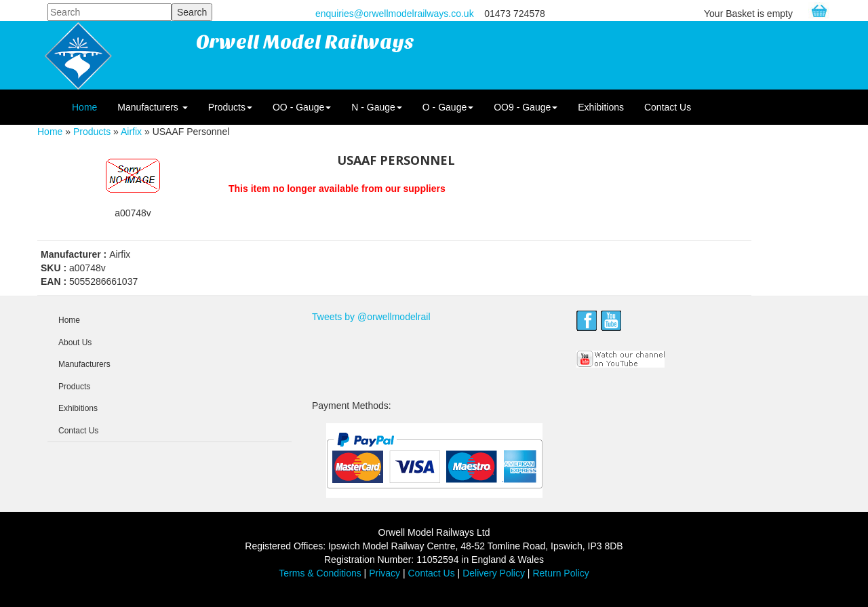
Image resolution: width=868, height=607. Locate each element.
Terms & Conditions (320, 573)
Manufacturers (152, 107)
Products (230, 107)
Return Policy (560, 573)
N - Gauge (377, 107)
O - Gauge (448, 107)
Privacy (384, 573)
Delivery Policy (494, 573)
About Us (75, 342)
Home (84, 107)
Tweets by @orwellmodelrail (371, 317)
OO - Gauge (302, 107)
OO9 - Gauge (526, 107)
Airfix (131, 132)
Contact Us (668, 107)
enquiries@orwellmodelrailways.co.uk (395, 14)
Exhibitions (601, 107)
